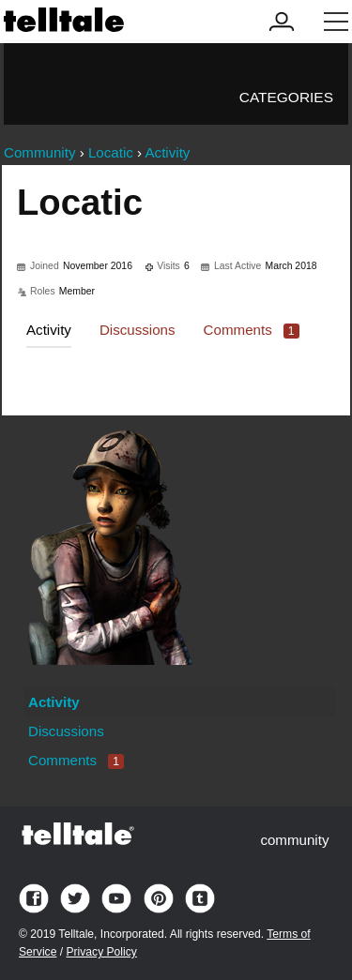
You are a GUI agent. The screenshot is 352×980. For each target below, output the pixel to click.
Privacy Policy (101, 952)
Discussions (138, 330)
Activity (49, 330)
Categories (286, 97)
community (294, 840)
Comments (252, 330)
